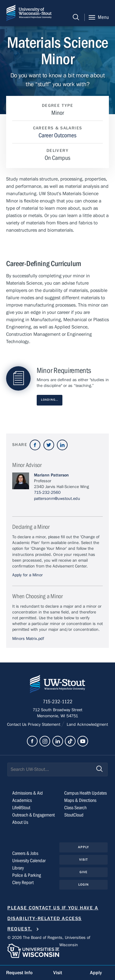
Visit (84, 860)
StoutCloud (74, 815)
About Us (20, 822)
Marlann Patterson (51, 475)
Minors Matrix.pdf (28, 639)
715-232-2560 (47, 493)
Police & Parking (27, 875)
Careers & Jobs (25, 853)
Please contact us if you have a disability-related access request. (53, 918)
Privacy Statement (45, 725)
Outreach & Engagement (33, 815)
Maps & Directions (80, 800)
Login (84, 885)
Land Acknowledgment (87, 725)
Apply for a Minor (28, 575)
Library (18, 868)
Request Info (19, 973)
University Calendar (29, 861)
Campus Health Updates (85, 793)
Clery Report (23, 883)
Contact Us (17, 725)
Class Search (75, 808)
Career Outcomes (57, 135)
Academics (22, 800)
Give (83, 872)
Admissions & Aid (28, 793)
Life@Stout (21, 808)
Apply (84, 847)
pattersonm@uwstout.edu (57, 499)
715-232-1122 (58, 702)
